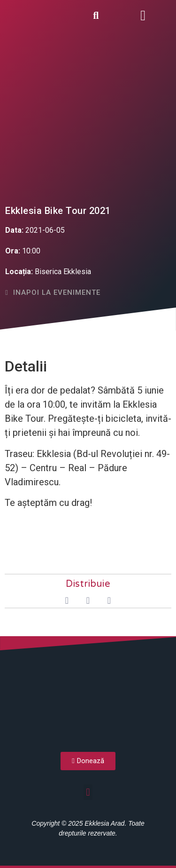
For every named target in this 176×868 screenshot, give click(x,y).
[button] (143, 15)
